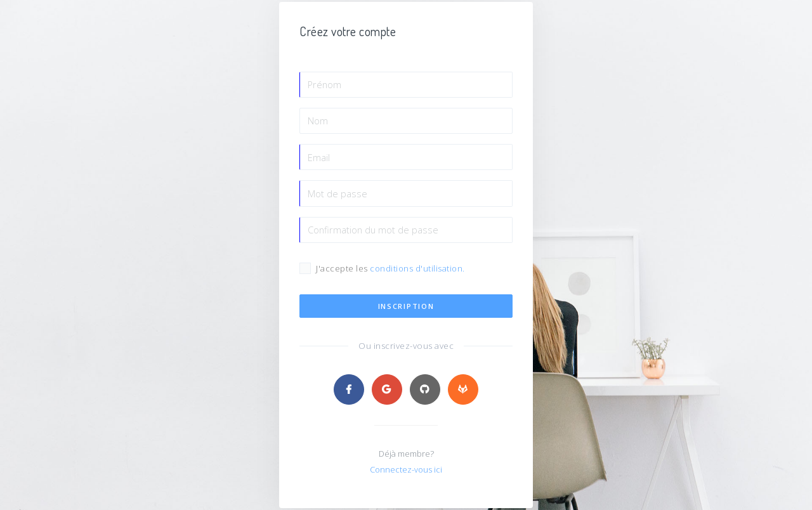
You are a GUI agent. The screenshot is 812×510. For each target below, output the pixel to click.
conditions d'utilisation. (418, 270)
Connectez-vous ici (406, 471)
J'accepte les (390, 271)
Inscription (406, 308)
